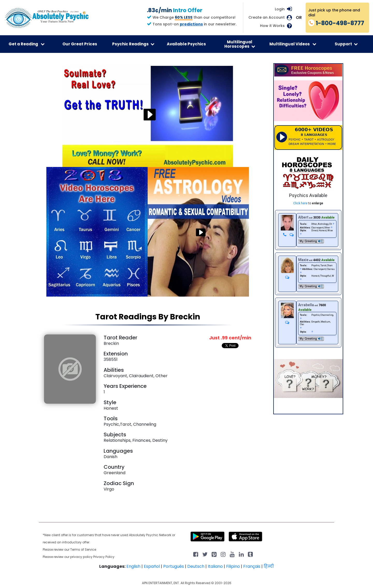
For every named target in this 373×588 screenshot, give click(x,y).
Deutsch (196, 566)
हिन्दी (269, 566)
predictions (191, 24)
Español (152, 566)
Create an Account (267, 17)
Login (280, 9)
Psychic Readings (133, 44)
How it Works (272, 26)
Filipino (233, 566)
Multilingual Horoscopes (240, 44)
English (133, 566)
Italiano (215, 566)
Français (252, 566)
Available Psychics (186, 44)
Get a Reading (27, 44)
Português (174, 566)
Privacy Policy (104, 557)
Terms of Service (83, 549)
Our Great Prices (80, 44)
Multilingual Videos (293, 44)
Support (346, 44)
